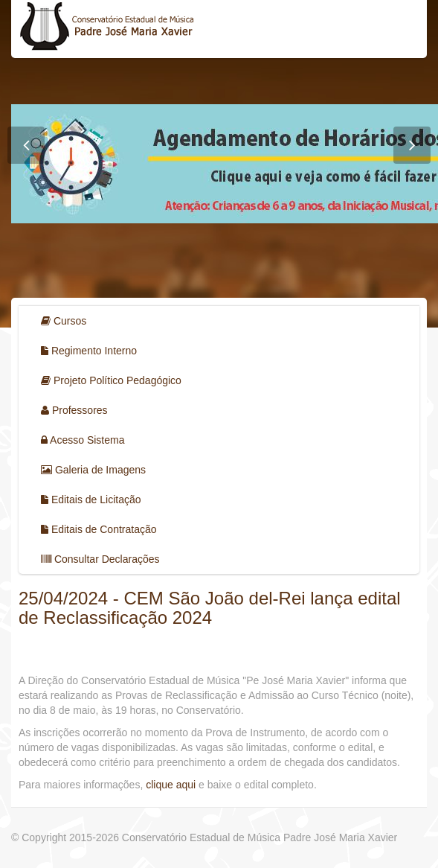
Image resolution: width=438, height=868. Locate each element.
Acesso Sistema (83, 440)
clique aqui (172, 785)
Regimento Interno (89, 351)
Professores (74, 410)
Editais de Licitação (91, 500)
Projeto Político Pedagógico (111, 380)
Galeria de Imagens (93, 470)
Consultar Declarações (100, 559)
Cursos (64, 321)
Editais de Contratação (99, 529)
